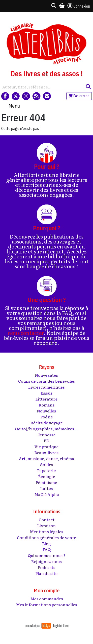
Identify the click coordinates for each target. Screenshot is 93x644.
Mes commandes (47, 599)
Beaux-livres (46, 452)
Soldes (47, 464)
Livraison (46, 525)
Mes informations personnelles (46, 604)
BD (47, 441)
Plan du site (46, 573)
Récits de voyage (47, 423)
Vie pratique (46, 446)
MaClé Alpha (47, 494)
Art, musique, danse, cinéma (46, 458)
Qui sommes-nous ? (47, 555)
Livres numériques (46, 387)
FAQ (47, 549)
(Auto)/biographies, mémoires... (46, 429)
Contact (47, 520)
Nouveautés (46, 375)
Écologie (47, 476)
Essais (47, 393)
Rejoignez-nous (46, 561)
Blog (46, 543)
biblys (46, 626)
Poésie (47, 417)
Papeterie (46, 470)
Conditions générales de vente (46, 537)
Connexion (79, 6)
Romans (47, 405)
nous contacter (26, 333)
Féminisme (46, 482)
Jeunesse (47, 435)
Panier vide (79, 96)
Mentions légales (46, 531)
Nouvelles (46, 411)
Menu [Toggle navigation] (14, 106)
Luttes (46, 488)
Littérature (46, 399)
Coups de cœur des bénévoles (46, 381)
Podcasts (47, 567)
